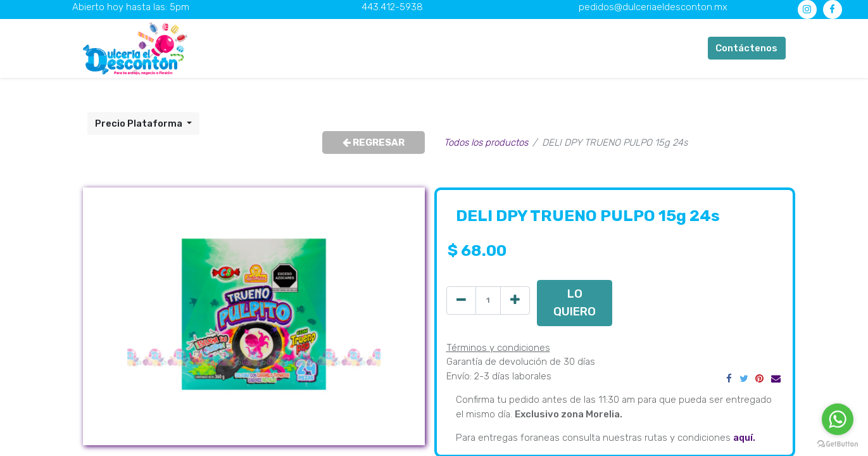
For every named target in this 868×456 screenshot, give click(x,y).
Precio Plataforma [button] (140, 123)
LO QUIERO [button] (575, 302)
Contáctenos (746, 48)
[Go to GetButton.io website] (838, 443)
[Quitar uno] (461, 301)
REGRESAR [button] (374, 142)
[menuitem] (295, 48)
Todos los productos (486, 142)
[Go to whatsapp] (838, 419)
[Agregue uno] (515, 301)
